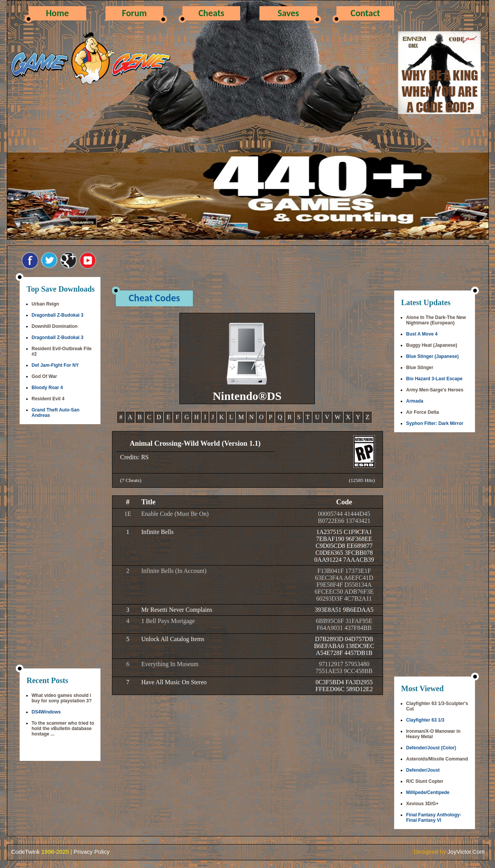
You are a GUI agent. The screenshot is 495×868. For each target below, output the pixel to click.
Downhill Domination (54, 326)
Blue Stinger (420, 368)
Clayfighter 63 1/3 (425, 720)
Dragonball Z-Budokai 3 (58, 315)
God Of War (44, 376)
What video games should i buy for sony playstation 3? (62, 698)
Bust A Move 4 (422, 334)
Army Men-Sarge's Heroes (435, 390)
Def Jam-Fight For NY (55, 365)
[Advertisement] (60, 547)
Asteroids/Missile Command (437, 759)
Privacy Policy (91, 852)
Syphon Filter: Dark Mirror (435, 423)
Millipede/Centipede (428, 792)
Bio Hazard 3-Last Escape (434, 379)
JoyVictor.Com (466, 852)
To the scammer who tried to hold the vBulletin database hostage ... (63, 729)
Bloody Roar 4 (47, 388)
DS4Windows (46, 712)
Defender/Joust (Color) (431, 748)
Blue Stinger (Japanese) (432, 356)
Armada (415, 401)
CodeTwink (25, 852)
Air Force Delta (422, 412)
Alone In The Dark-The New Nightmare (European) (436, 320)
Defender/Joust (423, 770)
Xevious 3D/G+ (422, 804)
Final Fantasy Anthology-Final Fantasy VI (434, 818)
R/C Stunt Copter (425, 781)
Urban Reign (45, 304)
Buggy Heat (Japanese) (432, 345)
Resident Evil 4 (48, 399)
